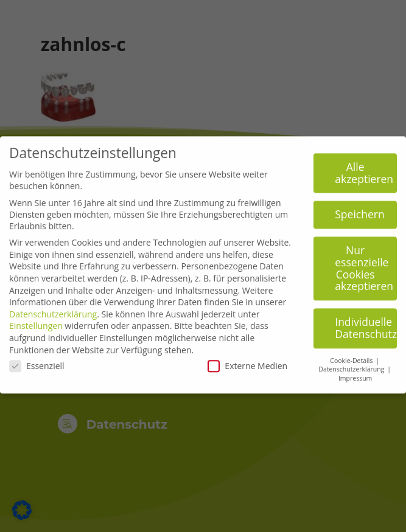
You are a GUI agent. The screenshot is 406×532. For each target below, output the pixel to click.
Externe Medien (247, 361)
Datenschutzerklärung (53, 309)
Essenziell (37, 361)
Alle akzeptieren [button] (364, 168)
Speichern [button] (359, 209)
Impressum (355, 373)
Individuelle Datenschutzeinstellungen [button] (366, 323)
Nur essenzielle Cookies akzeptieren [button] (364, 263)
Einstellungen (36, 321)
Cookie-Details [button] (352, 355)
